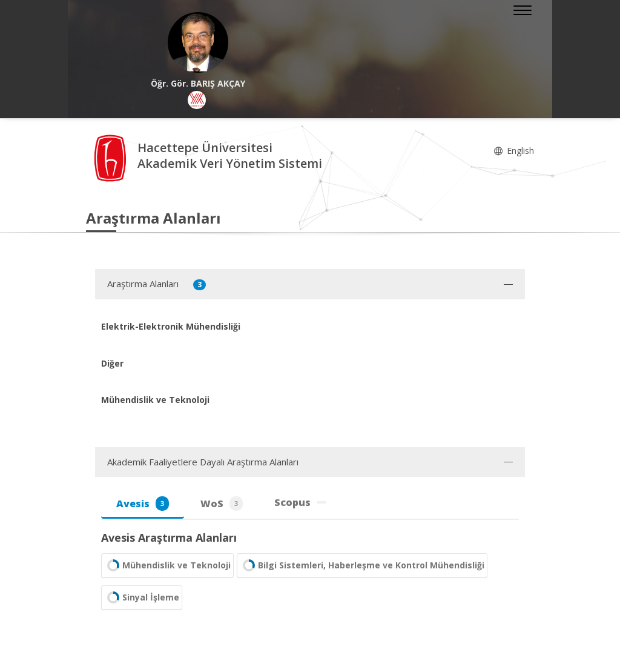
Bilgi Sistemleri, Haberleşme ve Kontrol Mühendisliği (362, 565)
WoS (222, 504)
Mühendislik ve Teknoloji (167, 565)
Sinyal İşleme (142, 597)
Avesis (143, 504)
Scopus (300, 502)
